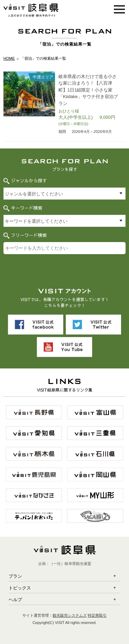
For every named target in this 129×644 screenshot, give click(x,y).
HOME (9, 58)
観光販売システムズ (70, 615)
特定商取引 (97, 615)
